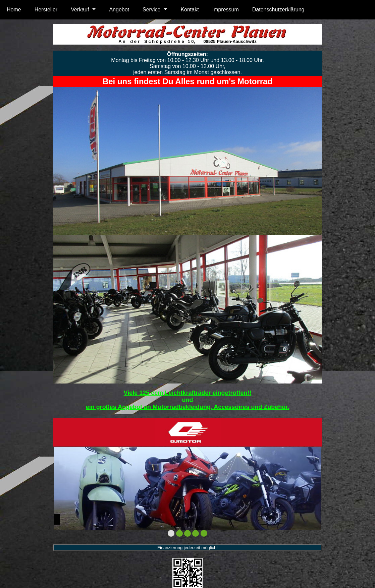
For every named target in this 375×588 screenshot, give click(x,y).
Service (151, 10)
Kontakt (190, 10)
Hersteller (46, 10)
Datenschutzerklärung (278, 10)
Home (14, 10)
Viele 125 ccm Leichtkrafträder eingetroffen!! (188, 393)
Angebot (119, 10)
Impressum (226, 10)
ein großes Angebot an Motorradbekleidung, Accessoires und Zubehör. (188, 407)
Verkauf (80, 10)
